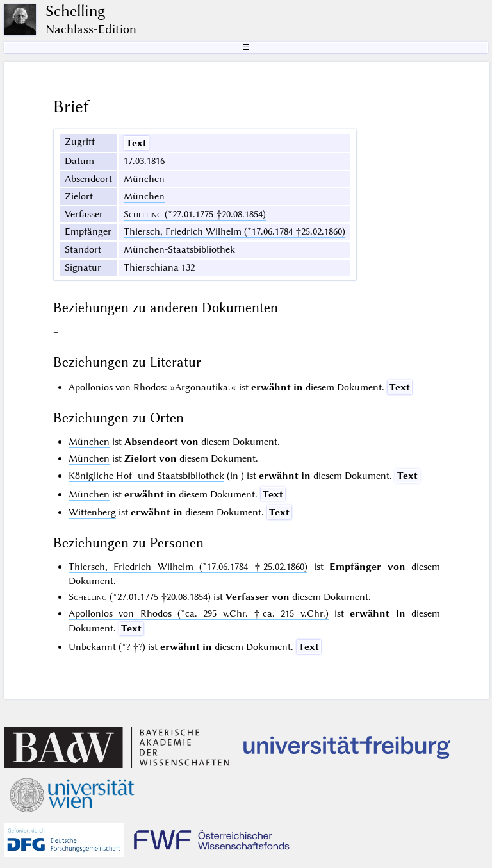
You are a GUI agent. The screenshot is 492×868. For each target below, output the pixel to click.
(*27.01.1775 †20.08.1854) (195, 214)
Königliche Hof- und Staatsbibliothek (146, 476)
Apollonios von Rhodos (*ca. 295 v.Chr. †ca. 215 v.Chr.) (199, 613)
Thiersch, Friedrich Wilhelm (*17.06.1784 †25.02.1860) (234, 231)
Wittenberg (92, 512)
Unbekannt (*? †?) (107, 647)
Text (136, 143)
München (144, 179)
